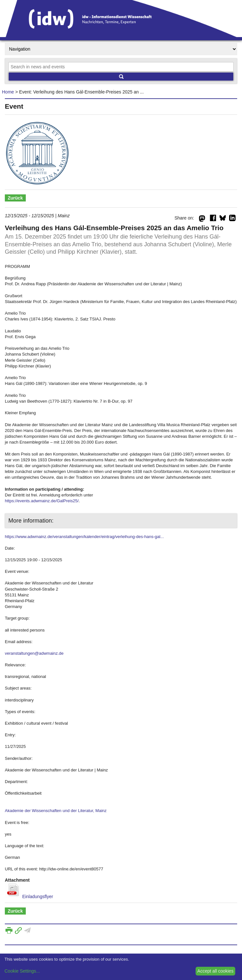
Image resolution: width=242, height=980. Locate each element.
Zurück (15, 198)
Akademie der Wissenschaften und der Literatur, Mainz (56, 811)
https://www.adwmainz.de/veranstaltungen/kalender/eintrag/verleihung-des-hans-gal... (84, 537)
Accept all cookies (215, 971)
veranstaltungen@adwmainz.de (34, 653)
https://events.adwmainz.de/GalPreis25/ (42, 501)
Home (8, 92)
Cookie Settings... (22, 971)
